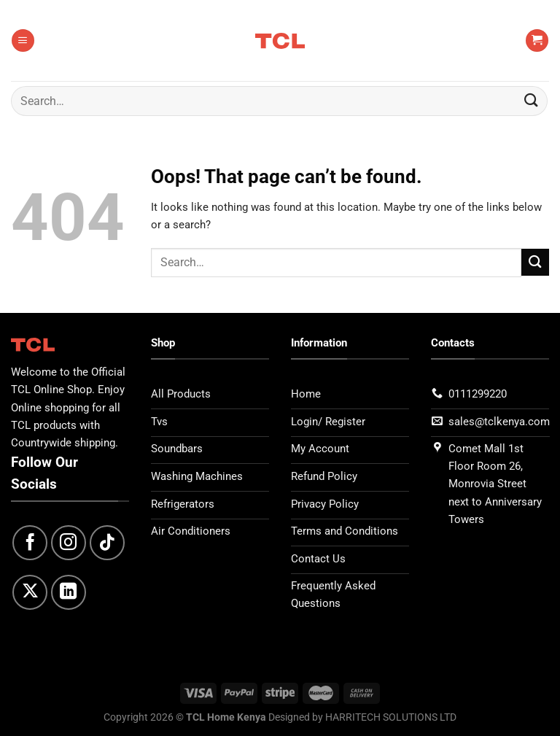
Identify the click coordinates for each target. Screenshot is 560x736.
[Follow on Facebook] (30, 543)
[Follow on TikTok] (107, 543)
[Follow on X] (30, 592)
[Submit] (532, 101)
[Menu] (23, 40)
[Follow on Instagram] (69, 543)
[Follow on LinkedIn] (69, 592)
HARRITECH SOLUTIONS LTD (391, 717)
